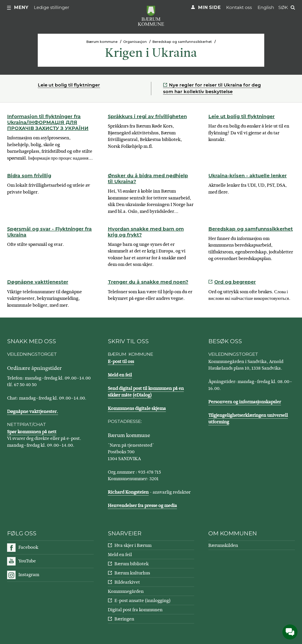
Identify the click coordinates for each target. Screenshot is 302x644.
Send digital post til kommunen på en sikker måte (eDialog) (146, 392)
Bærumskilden (223, 545)
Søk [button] (283, 7)
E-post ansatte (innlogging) (143, 601)
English (266, 7)
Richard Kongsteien (128, 492)
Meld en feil (120, 375)
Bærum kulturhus (132, 573)
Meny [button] (21, 7)
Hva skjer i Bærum (133, 545)
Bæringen (124, 619)
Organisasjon (135, 42)
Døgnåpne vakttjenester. (33, 411)
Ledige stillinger (52, 7)
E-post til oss (121, 361)
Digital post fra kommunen (135, 610)
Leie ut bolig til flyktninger (69, 85)
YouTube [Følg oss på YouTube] (27, 561)
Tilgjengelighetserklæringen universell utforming (248, 419)
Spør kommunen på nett (32, 432)
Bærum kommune (102, 42)
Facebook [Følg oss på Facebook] (28, 547)
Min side (209, 7)
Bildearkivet (127, 582)
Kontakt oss (239, 7)
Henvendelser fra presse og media (142, 506)
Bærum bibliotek (132, 564)
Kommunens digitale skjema (137, 408)
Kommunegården (126, 591)
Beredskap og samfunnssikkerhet (182, 42)
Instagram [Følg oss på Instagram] (29, 575)
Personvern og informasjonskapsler (245, 402)
